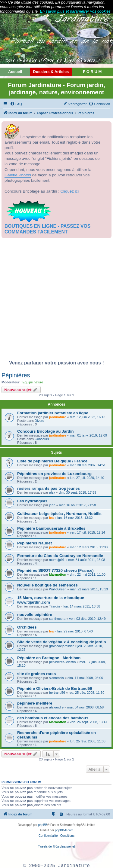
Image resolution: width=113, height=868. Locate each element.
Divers (39, 421)
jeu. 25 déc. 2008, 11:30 (86, 693)
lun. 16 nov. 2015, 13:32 (75, 518)
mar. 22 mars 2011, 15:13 (89, 589)
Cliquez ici (70, 191)
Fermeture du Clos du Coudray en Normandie (60, 556)
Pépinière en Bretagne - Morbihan (49, 658)
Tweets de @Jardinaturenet (56, 847)
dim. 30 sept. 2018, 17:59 (77, 492)
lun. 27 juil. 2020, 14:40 (87, 478)
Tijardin (55, 606)
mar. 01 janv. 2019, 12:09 (88, 435)
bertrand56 (57, 693)
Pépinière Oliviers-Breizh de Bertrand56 (55, 688)
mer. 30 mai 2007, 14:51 (88, 465)
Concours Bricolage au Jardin (46, 431)
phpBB (43, 825)
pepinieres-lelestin (63, 662)
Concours (42, 439)
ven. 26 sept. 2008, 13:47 (89, 722)
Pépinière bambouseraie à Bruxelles (51, 528)
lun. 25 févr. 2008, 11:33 (88, 741)
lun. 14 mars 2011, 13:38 (82, 606)
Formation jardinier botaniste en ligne (53, 413)
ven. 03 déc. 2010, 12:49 (87, 619)
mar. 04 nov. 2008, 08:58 (85, 707)
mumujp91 (57, 560)
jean (52, 505)
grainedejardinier (61, 646)
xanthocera (57, 619)
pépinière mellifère (35, 703)
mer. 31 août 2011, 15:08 (86, 560)
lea (51, 518)
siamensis (56, 678)
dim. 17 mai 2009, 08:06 (85, 678)
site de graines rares (36, 674)
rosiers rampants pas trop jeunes (49, 488)
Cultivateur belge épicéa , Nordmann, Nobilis (59, 514)
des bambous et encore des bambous (53, 718)
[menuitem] (16, 104)
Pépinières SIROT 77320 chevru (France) (55, 570)
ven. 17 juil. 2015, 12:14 (88, 532)
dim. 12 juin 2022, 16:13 (88, 417)
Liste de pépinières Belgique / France (52, 461)
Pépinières (16, 375)
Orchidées (27, 627)
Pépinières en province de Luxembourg (54, 474)
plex (52, 492)
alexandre (56, 707)
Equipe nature (33, 382)
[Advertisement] (56, 301)
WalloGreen (58, 589)
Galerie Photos (18, 175)
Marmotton (58, 574)
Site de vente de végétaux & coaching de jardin (62, 642)
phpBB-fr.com (64, 830)
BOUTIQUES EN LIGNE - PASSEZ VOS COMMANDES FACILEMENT (47, 229)
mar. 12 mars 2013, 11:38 (89, 547)
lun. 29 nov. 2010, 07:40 (75, 631)
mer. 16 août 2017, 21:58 (77, 505)
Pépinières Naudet (35, 543)
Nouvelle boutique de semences (47, 585)
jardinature (58, 417)
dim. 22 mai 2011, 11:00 (88, 574)
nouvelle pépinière (35, 615)
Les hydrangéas (32, 501)
